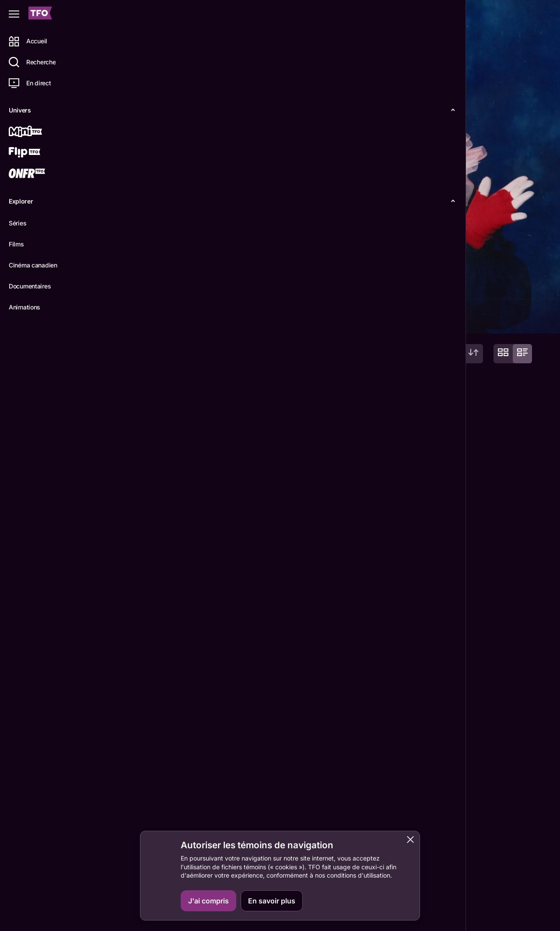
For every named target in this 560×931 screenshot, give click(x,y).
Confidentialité (512, 917)
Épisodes (163, 320)
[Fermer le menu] (14, 14)
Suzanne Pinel (130, 780)
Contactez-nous (459, 846)
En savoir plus (272, 901)
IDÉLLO (520, 866)
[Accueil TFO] (40, 14)
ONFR (517, 846)
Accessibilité (465, 917)
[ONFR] (38, 174)
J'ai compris (208, 901)
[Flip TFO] (38, 153)
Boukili (519, 886)
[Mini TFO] (38, 132)
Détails (121, 320)
